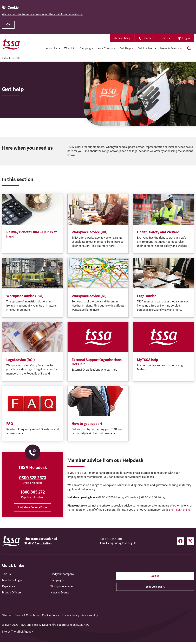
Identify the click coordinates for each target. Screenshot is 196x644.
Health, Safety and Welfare (158, 232)
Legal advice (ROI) (21, 360)
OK (8, 25)
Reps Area (8, 586)
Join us (165, 38)
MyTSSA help (148, 360)
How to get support (87, 424)
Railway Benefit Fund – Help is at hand (32, 234)
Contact (146, 38)
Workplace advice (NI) (89, 296)
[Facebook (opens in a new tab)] (180, 541)
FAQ (10, 424)
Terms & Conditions (27, 615)
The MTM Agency (22, 632)
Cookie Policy (51, 615)
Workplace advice (62, 586)
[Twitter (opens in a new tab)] (190, 541)
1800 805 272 (33, 492)
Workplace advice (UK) (90, 232)
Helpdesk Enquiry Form (33, 507)
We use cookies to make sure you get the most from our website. (42, 15)
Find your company (62, 574)
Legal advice (147, 296)
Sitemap (7, 615)
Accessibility (122, 38)
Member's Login (12, 580)
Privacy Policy (70, 615)
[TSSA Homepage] (11, 44)
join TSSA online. (181, 510)
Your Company (107, 49)
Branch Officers (12, 593)
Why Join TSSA (155, 587)
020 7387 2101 (113, 539)
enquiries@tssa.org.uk (122, 543)
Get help (16, 58)
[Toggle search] (189, 49)
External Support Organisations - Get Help (97, 362)
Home (5, 58)
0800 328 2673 (33, 478)
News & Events (60, 593)
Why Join (70, 49)
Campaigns (87, 49)
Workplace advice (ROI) (25, 296)
